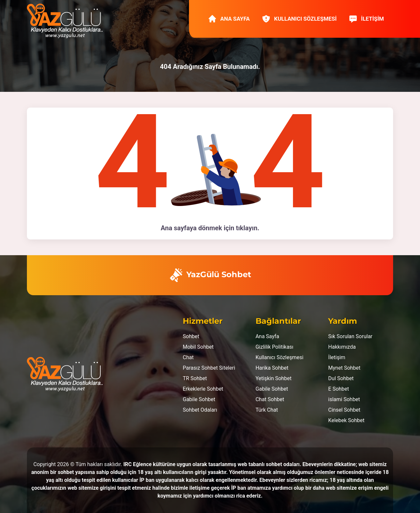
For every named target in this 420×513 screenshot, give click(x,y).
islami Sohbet (344, 399)
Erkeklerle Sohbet (203, 389)
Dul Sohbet (341, 378)
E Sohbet (338, 389)
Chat (188, 357)
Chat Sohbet (270, 399)
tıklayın (247, 228)
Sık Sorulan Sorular (350, 336)
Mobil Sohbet (198, 347)
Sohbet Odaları (200, 410)
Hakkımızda (342, 347)
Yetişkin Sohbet (274, 378)
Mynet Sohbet (344, 368)
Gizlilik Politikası (274, 347)
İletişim (366, 19)
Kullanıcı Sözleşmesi (299, 19)
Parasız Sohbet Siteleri (209, 368)
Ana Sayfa (229, 19)
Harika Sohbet (272, 368)
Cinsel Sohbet (344, 410)
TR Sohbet (195, 378)
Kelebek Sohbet (346, 420)
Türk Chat (267, 410)
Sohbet (191, 336)
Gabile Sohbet (199, 399)
